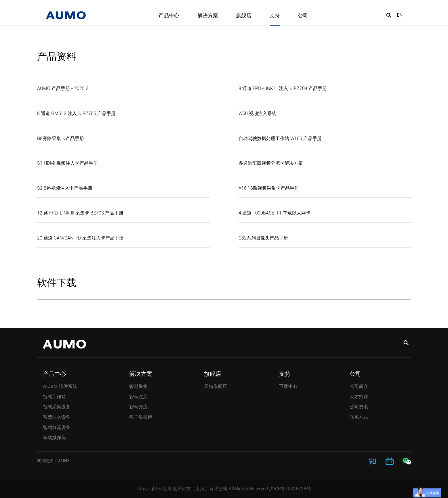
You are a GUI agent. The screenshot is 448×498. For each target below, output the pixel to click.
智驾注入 (138, 396)
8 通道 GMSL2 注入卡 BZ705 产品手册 (76, 113)
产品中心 (169, 16)
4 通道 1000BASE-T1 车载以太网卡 (274, 213)
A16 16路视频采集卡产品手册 (269, 188)
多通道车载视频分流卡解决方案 (271, 163)
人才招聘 (359, 396)
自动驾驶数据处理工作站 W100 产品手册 (280, 138)
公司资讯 (359, 407)
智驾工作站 (54, 396)
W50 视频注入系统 (258, 113)
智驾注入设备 (57, 417)
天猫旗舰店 (216, 386)
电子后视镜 (141, 417)
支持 (275, 16)
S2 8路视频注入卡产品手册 (65, 188)
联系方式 (359, 417)
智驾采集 (138, 386)
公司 (303, 16)
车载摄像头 (54, 437)
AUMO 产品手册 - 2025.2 (63, 88)
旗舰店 (244, 16)
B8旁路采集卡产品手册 (61, 138)
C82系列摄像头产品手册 (263, 238)
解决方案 (208, 16)
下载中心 (288, 386)
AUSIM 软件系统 (60, 386)
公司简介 (359, 386)
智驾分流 (138, 407)
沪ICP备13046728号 (290, 488)
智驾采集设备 (57, 407)
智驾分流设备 (57, 427)
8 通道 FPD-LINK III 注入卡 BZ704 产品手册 (283, 88)
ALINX (64, 460)
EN (400, 16)
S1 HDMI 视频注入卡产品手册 (67, 163)
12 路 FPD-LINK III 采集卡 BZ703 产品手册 (80, 213)
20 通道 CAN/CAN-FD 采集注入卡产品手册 (80, 238)
